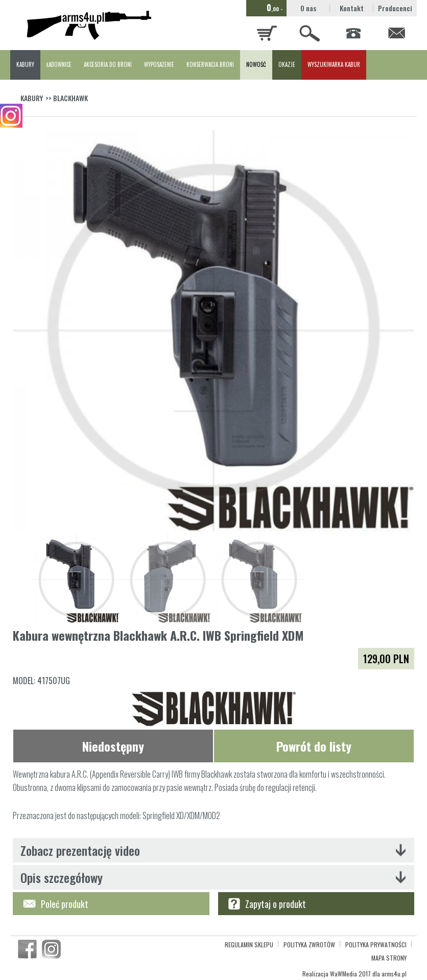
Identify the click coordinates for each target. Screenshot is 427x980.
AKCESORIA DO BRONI (108, 64)
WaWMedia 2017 (350, 974)
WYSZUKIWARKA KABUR (334, 64)
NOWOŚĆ (256, 64)
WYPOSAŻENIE (159, 64)
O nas (308, 8)
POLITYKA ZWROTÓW (309, 944)
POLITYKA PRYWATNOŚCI (376, 944)
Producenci (395, 8)
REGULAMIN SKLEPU (249, 944)
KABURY (25, 64)
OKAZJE (287, 64)
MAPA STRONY (389, 958)
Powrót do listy (314, 746)
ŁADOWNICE (59, 64)
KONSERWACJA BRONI (210, 64)
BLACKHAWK (70, 98)
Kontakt (352, 8)
